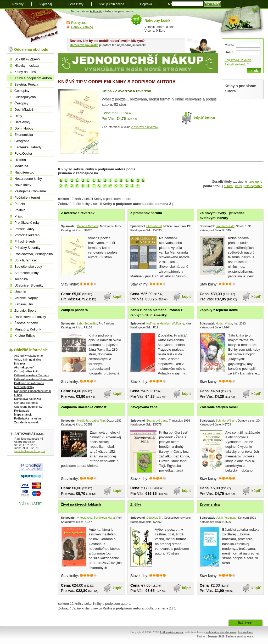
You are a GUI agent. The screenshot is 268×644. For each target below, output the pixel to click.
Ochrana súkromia (26, 403)
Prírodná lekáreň (27, 235)
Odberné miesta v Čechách (32, 375)
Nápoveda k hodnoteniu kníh (32, 391)
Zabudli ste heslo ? (237, 64)
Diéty (18, 116)
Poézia (20, 204)
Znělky (136, 504)
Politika (20, 210)
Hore (248, 623)
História (20, 160)
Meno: (229, 45)
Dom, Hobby (24, 128)
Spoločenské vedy (28, 267)
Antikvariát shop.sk (34, 26)
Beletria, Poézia (26, 84)
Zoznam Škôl (216, 637)
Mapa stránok (23, 415)
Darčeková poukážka (84, 45)
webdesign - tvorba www (221, 632)
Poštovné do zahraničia (29, 383)
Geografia (22, 141)
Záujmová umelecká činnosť (84, 407)
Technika (21, 279)
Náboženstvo (24, 172)
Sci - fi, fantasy (26, 260)
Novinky (18, 4)
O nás (18, 395)
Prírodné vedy (25, 241)
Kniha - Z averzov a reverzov (126, 91)
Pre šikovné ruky (27, 223)
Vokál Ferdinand (226, 518)
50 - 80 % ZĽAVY (27, 59)
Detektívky (22, 122)
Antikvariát (96, 11)
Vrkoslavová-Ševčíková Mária (96, 518)
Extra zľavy (76, 4)
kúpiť (118, 296)
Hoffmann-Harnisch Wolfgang (165, 323)
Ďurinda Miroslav (88, 226)
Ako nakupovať (24, 367)
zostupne (256, 182)
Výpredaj (46, 4)
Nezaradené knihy (28, 179)
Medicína (21, 166)
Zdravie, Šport (25, 310)
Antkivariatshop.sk (171, 632)
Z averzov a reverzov (145, 127)
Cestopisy (22, 91)
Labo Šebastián (87, 323)
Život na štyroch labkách (81, 504)
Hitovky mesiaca (27, 66)
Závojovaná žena (144, 407)
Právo (19, 216)
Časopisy (21, 103)
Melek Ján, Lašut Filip (91, 421)
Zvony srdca (210, 504)
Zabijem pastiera (74, 310)
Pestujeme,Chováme (30, 191)
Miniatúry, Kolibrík (28, 329)
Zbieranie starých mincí (219, 407)
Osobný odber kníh (26, 371)
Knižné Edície (25, 336)
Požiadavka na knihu (27, 418)
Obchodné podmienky (28, 407)
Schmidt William (226, 421)
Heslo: (229, 52)
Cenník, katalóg (82, 27)
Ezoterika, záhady (28, 147)
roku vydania (253, 186)
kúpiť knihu (204, 118)
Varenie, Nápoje (26, 298)
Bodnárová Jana (157, 421)
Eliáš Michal (154, 226)
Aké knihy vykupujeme (28, 356)
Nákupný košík (157, 20)
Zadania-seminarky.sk (239, 637)
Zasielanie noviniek (26, 422)
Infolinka (19, 363)
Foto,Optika (23, 153)
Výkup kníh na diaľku (27, 360)
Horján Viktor (224, 323)
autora (228, 186)
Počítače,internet (27, 197)
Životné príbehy (26, 323)
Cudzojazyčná (25, 97)
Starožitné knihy (27, 273)
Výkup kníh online (112, 4)
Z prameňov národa (146, 213)
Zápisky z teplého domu (219, 310)
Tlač (240, 623)
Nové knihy (23, 185)
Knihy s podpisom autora (33, 78)
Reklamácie (22, 411)
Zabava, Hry (24, 304)
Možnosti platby (24, 387)
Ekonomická (24, 135)
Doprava (146, 4)
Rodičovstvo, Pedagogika (34, 254)
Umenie (20, 292)
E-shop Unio (245, 632)
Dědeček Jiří (154, 518)
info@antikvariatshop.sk (30, 451)
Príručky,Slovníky (27, 248)
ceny (239, 186)
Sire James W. (225, 226)
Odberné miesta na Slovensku (33, 379)
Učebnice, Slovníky (29, 285)
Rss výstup (79, 23)
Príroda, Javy (24, 229)
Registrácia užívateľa (238, 60)
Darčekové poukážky (30, 317)
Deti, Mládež (24, 110)
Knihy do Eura (25, 72)
